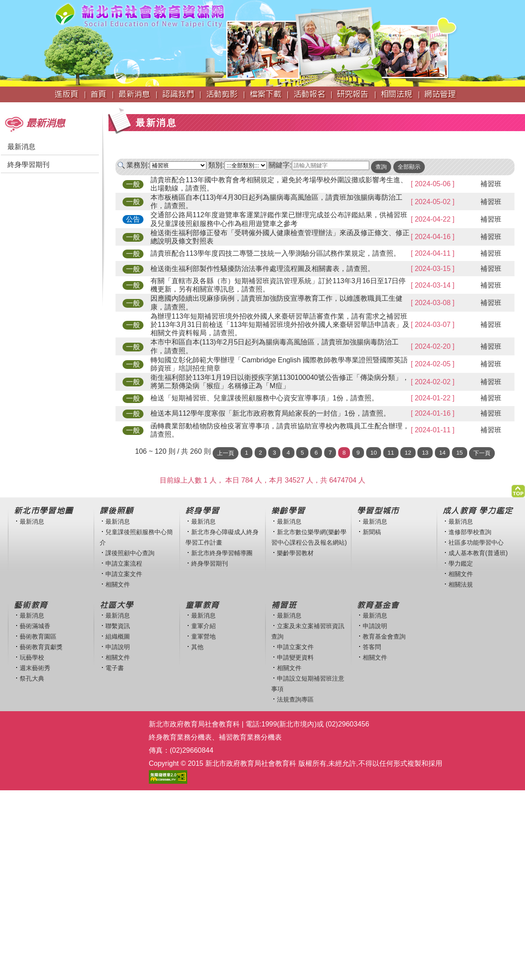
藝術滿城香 (35, 626)
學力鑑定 (461, 563)
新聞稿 (372, 532)
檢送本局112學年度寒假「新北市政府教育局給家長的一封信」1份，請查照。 (270, 413)
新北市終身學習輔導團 (222, 553)
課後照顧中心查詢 (130, 553)
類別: (216, 165)
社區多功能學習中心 (476, 542)
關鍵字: (280, 165)
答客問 (372, 647)
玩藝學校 (32, 657)
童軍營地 (203, 636)
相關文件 (118, 584)
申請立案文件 (124, 574)
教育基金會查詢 (384, 636)
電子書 (115, 668)
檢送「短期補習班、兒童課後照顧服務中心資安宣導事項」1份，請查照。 (264, 398)
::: (3, 106)
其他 (197, 647)
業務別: (138, 165)
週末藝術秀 (35, 668)
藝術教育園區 (38, 636)
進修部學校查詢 (470, 532)
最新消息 (21, 147)
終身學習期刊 (28, 165)
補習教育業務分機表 (250, 737)
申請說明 (118, 647)
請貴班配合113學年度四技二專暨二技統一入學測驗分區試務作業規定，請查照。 (275, 253)
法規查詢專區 (295, 699)
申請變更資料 (295, 657)
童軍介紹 (203, 626)
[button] (518, 489)
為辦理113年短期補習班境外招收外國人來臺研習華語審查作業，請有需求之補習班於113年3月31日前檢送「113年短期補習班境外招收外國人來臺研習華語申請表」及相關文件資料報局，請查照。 (280, 325)
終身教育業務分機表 (180, 737)
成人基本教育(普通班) (478, 553)
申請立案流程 (124, 563)
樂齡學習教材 (295, 553)
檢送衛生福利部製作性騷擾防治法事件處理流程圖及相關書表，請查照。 (262, 269)
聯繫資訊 (118, 626)
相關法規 (461, 584)
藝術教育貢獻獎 (41, 647)
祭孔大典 (32, 678)
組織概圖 (118, 636)
